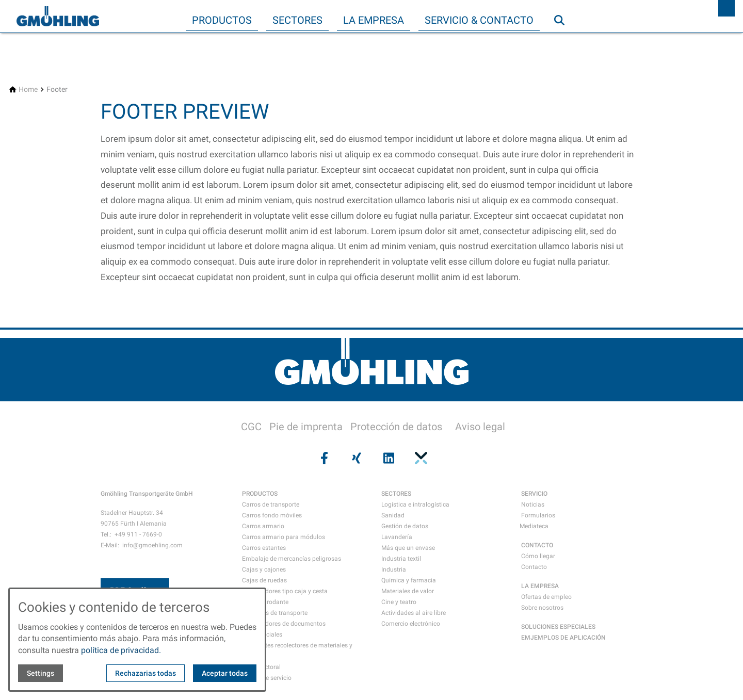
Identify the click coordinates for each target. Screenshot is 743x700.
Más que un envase (408, 548)
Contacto (534, 567)
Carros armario (263, 526)
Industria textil (401, 559)
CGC (251, 427)
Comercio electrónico (411, 624)
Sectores (297, 20)
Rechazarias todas (146, 673)
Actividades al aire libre (414, 613)
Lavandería (397, 537)
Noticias (533, 504)
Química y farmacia (409, 580)
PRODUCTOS (260, 494)
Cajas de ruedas (264, 580)
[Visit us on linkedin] (387, 458)
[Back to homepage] (58, 17)
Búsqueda (564, 41)
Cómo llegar (538, 556)
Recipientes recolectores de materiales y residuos (297, 651)
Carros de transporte (271, 504)
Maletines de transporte (275, 613)
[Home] (28, 89)
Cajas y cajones (264, 569)
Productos (222, 20)
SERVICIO (534, 494)
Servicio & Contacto (479, 20)
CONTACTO (537, 545)
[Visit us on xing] (356, 458)
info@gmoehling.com (152, 545)
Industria (394, 569)
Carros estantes (264, 548)
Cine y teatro (399, 602)
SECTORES (396, 494)
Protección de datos (396, 427)
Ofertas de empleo (546, 597)
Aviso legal (480, 427)
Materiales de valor (408, 591)
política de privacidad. (121, 650)
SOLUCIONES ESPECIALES (558, 627)
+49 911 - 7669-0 (138, 534)
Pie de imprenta (306, 427)
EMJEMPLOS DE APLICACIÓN (563, 638)
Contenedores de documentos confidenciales (284, 629)
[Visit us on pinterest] (419, 458)
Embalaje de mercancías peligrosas (292, 559)
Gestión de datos (405, 526)
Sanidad (393, 515)
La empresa (374, 20)
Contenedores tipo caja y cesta (285, 591)
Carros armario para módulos (284, 537)
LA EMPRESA (540, 586)
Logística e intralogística (415, 504)
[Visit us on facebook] (323, 458)
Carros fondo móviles (272, 515)
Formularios (538, 515)
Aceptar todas (225, 673)
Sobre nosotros (542, 608)
